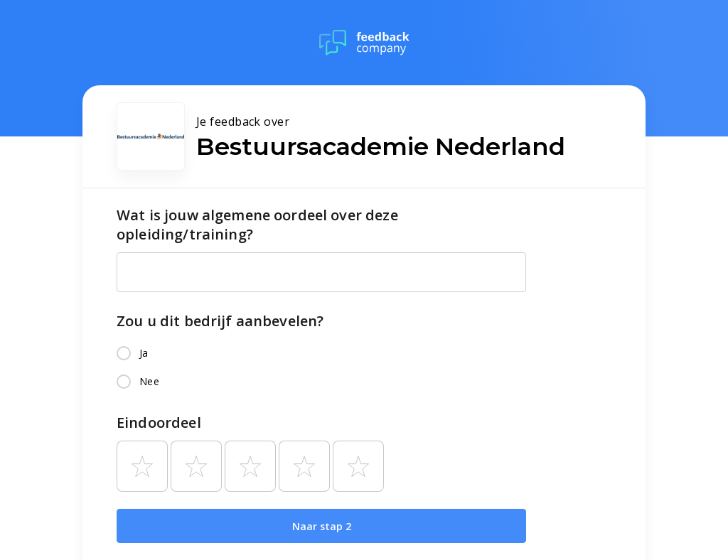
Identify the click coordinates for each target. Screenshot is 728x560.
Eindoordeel (159, 422)
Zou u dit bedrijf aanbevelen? (220, 321)
